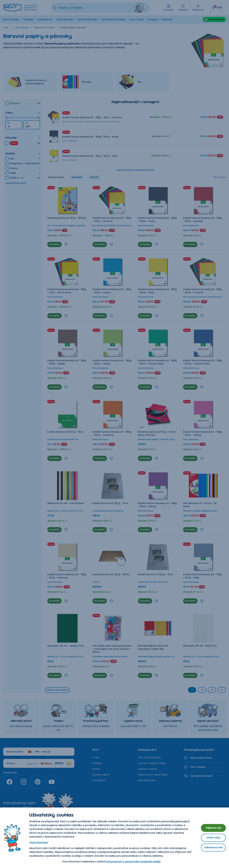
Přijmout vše (211, 827)
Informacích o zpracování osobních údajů (131, 862)
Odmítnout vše (211, 848)
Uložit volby (211, 838)
